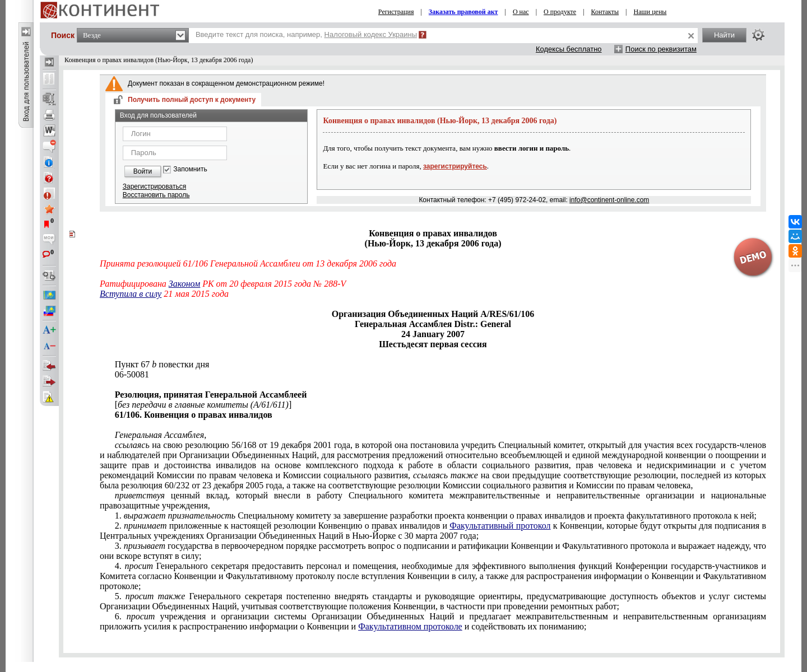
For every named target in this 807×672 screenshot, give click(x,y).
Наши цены (650, 12)
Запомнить (190, 169)
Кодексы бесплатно (569, 49)
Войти (143, 171)
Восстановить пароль (156, 195)
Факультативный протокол (500, 526)
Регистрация (396, 12)
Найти (724, 35)
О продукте (560, 12)
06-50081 (132, 374)
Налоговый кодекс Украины (371, 34)
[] (203, 405)
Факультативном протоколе (410, 626)
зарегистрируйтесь (455, 166)
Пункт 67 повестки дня (162, 364)
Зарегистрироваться (154, 186)
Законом (184, 284)
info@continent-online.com (609, 200)
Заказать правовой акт (463, 12)
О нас (521, 12)
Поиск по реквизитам (661, 49)
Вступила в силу (131, 294)
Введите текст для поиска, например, (306, 34)
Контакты (605, 12)
